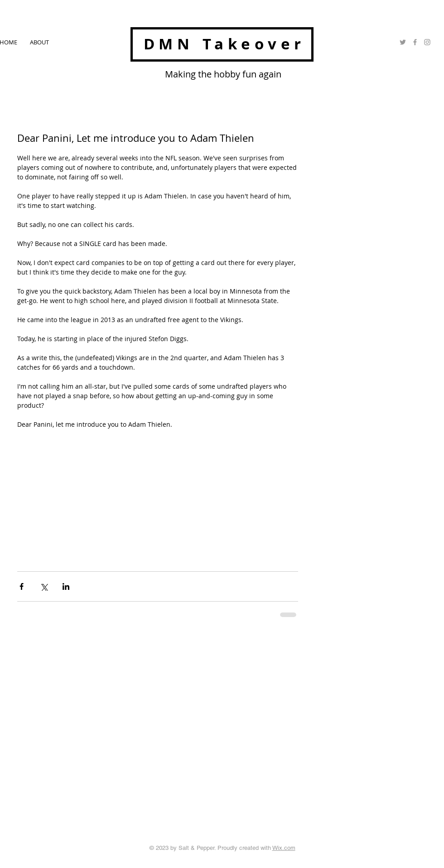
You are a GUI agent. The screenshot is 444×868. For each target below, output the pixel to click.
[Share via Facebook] (22, 586)
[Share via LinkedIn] (66, 586)
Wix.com (284, 848)
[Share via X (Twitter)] (44, 586)
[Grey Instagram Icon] (427, 42)
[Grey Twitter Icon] (403, 42)
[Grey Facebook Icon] (415, 42)
